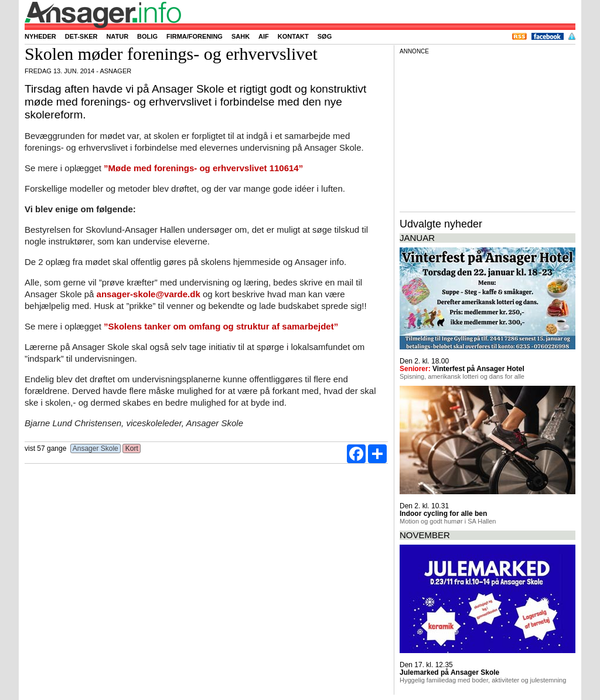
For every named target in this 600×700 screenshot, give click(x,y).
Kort (132, 448)
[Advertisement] (487, 131)
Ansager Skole (96, 448)
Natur (117, 36)
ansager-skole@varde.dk (149, 294)
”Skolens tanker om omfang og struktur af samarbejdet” (221, 326)
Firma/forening (195, 36)
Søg (325, 36)
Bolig (147, 36)
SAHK (241, 36)
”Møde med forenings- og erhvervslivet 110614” (203, 168)
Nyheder (40, 36)
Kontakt (293, 36)
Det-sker (81, 36)
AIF (264, 36)
